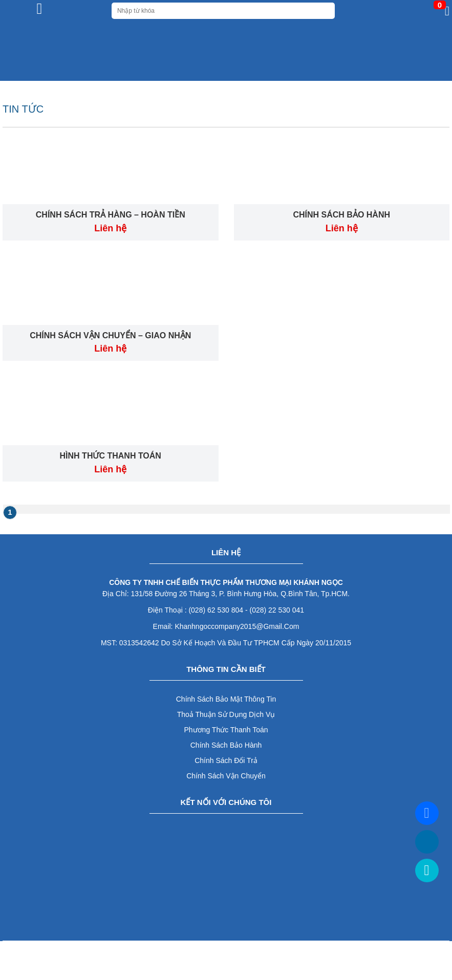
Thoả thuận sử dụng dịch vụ (226, 714)
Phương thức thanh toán (226, 730)
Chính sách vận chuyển (226, 776)
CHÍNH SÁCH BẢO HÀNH (341, 215)
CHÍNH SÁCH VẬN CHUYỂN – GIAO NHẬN (110, 335)
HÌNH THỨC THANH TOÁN (111, 456)
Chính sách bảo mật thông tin (226, 699)
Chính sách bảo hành (226, 745)
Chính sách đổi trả (226, 760)
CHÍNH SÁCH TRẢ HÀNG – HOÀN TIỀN (111, 215)
